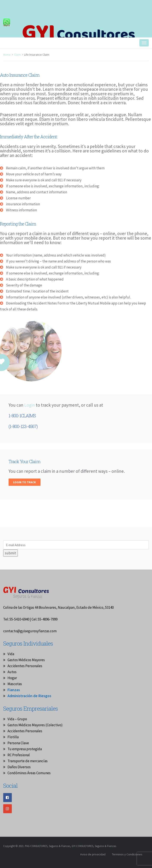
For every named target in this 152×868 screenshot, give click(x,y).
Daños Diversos (19, 767)
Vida (11, 654)
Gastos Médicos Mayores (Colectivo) (35, 725)
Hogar (12, 678)
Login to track (25, 482)
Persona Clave (18, 743)
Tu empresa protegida (25, 749)
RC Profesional (19, 755)
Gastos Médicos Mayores (26, 660)
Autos (12, 672)
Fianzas (14, 690)
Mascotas (15, 684)
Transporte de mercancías (28, 761)
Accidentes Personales (25, 666)
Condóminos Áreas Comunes (29, 773)
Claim (17, 55)
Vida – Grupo (17, 719)
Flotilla (13, 737)
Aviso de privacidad (93, 854)
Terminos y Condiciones (127, 854)
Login (30, 405)
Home (7, 55)
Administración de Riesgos (29, 696)
